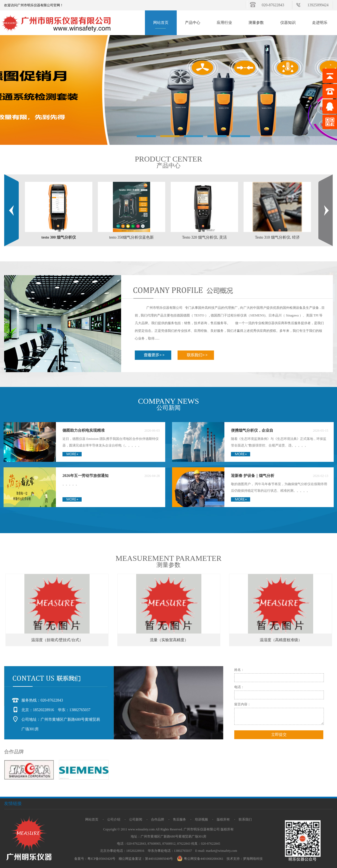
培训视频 (201, 819)
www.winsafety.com (141, 829)
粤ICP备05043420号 (102, 859)
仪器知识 (288, 23)
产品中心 (193, 23)
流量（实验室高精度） (169, 640)
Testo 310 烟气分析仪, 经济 (277, 237)
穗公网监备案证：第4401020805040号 (146, 859)
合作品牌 (158, 819)
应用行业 (224, 23)
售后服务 (179, 819)
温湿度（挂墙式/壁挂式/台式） (57, 640)
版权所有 (223, 819)
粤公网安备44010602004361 (201, 859)
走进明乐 (320, 23)
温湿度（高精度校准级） (281, 640)
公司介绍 (114, 819)
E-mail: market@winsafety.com (216, 851)
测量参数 (256, 23)
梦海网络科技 (253, 859)
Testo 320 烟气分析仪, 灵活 (204, 237)
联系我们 (245, 819)
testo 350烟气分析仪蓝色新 (132, 237)
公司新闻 (136, 819)
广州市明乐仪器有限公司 (202, 829)
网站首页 (161, 23)
